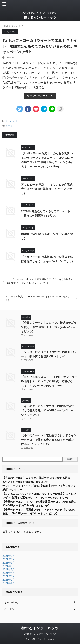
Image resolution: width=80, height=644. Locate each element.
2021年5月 (9, 569)
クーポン (9, 609)
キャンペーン (12, 121)
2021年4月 (9, 573)
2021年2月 (9, 580)
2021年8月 (9, 559)
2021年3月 (9, 576)
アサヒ (9, 126)
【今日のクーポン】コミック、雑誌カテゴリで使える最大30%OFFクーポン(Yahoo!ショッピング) (49, 327)
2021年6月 (9, 566)
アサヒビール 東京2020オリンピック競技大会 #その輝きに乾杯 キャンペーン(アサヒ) (47, 189)
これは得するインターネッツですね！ (40, 634)
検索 (70, 459)
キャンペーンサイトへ (40, 96)
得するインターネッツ (40, 17)
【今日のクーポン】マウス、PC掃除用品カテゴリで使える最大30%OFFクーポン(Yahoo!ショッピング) (49, 411)
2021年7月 (9, 563)
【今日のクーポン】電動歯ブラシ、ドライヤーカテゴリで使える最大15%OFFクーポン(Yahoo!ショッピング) (49, 440)
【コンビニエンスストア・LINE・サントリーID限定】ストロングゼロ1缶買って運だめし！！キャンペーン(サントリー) (49, 381)
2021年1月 (9, 583)
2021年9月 (9, 556)
